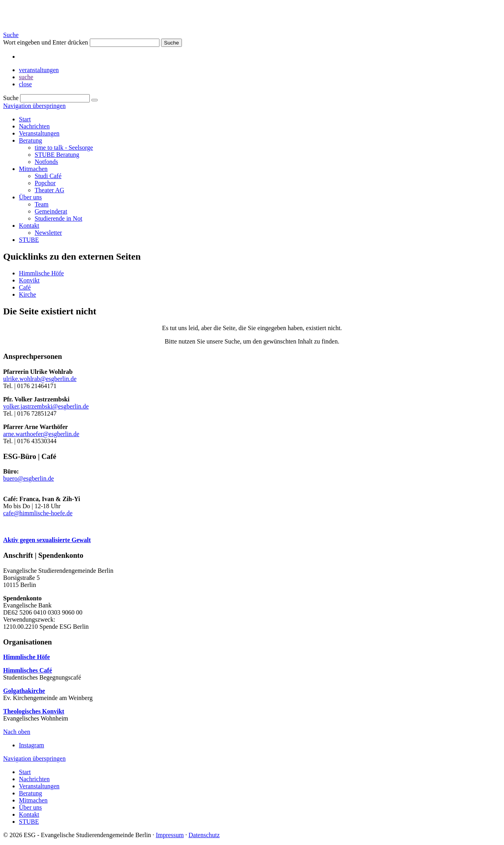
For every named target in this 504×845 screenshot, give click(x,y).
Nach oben (17, 732)
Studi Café (48, 176)
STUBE (29, 240)
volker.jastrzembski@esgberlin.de (46, 406)
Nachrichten (34, 126)
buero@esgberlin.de (29, 478)
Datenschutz (204, 835)
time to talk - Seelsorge (64, 148)
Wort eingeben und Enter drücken (46, 42)
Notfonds (46, 162)
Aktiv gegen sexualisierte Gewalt (47, 540)
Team (42, 204)
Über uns (30, 197)
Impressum (170, 835)
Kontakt (29, 226)
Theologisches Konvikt (34, 711)
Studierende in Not (58, 218)
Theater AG (49, 190)
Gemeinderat (51, 211)
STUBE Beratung (57, 155)
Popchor (45, 183)
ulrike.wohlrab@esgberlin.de (40, 379)
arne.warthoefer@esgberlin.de (41, 434)
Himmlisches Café (28, 670)
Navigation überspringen (34, 106)
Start (25, 119)
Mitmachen (33, 169)
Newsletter (48, 233)
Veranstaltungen (39, 133)
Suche (11, 35)
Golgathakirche (24, 691)
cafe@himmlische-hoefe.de (38, 513)
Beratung (31, 140)
